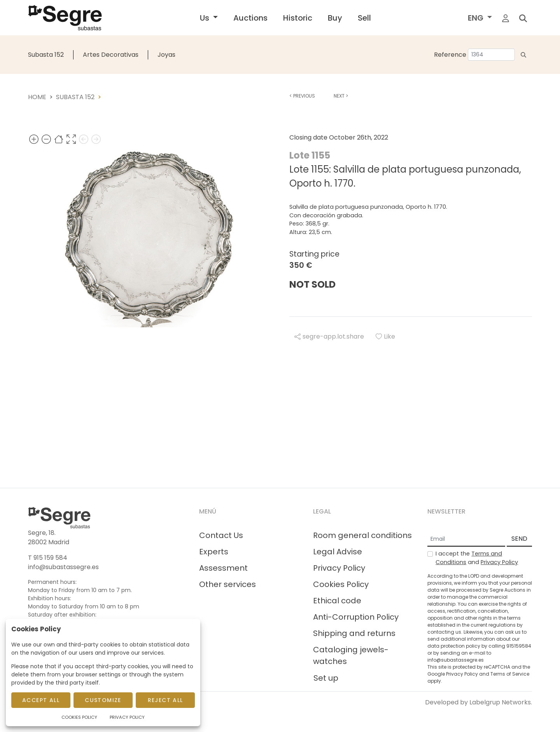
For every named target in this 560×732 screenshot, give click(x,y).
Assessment (223, 568)
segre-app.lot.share (329, 336)
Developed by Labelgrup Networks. (479, 702)
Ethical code (337, 601)
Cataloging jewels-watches (351, 655)
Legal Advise (338, 552)
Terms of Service (510, 674)
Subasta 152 (46, 55)
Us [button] (206, 18)
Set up (326, 678)
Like (385, 336)
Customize (103, 700)
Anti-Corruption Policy (356, 617)
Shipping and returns (354, 633)
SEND (519, 539)
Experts (214, 552)
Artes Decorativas (111, 55)
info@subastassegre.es (63, 567)
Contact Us (221, 535)
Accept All (41, 700)
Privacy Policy (339, 568)
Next (341, 96)
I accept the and (477, 558)
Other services (227, 584)
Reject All (165, 700)
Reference (450, 55)
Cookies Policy (341, 584)
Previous (302, 96)
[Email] (466, 539)
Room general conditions (362, 535)
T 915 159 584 (48, 558)
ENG (477, 18)
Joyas (166, 55)
